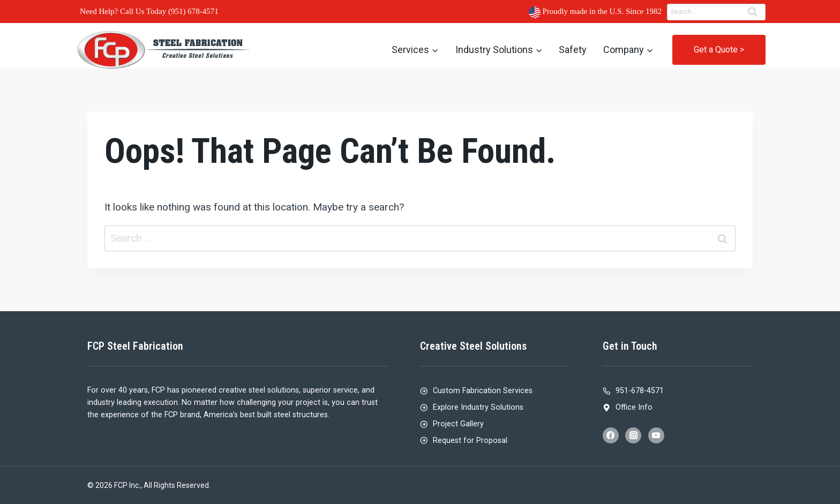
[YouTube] (656, 435)
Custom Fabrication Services (483, 391)
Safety (573, 50)
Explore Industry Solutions (478, 407)
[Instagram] (633, 435)
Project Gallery (458, 424)
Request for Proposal (470, 441)
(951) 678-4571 (193, 11)
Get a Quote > (719, 50)
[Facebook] (611, 435)
